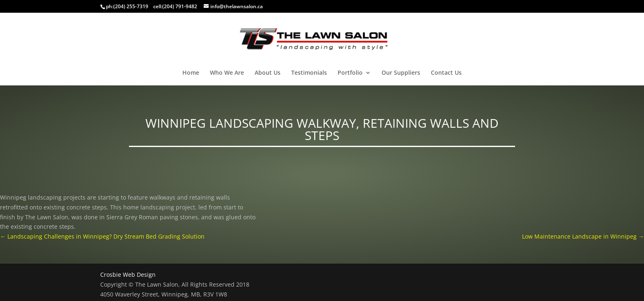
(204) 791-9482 (180, 6)
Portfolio (350, 73)
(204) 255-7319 (131, 6)
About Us (268, 73)
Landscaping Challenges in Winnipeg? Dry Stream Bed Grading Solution (102, 236)
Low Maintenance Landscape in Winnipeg (583, 236)
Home (191, 73)
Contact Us (446, 73)
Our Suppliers (401, 73)
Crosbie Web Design (128, 275)
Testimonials (309, 73)
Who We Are (227, 73)
